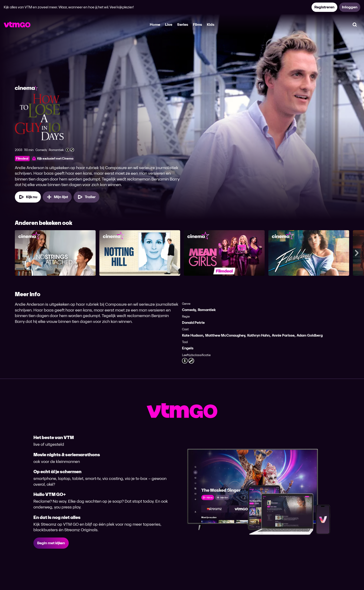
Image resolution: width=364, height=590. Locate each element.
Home (155, 25)
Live (169, 25)
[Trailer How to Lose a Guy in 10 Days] (86, 197)
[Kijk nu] (28, 197)
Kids (211, 25)
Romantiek (207, 310)
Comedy (189, 310)
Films (197, 25)
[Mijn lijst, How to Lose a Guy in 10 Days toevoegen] (57, 197)
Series (183, 25)
